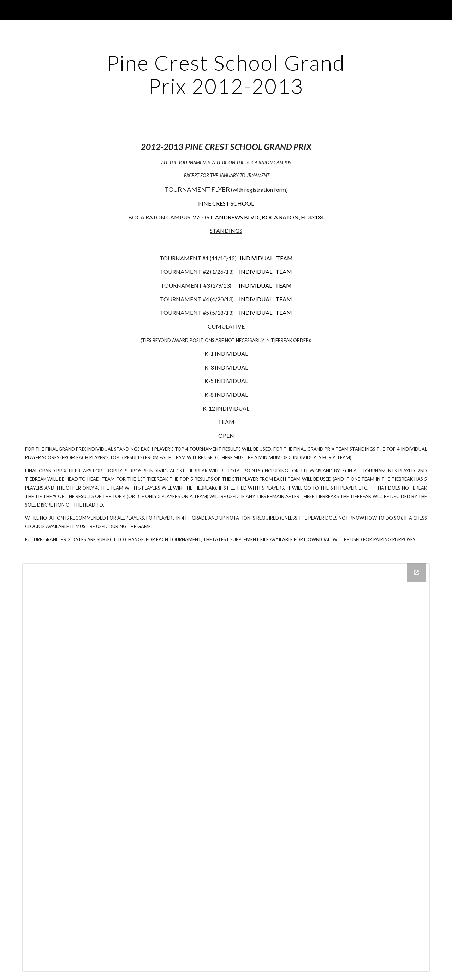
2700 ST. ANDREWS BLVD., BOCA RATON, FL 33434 (258, 217)
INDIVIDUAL (256, 258)
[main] (226, 74)
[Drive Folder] (226, 767)
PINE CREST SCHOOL (226, 203)
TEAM (284, 258)
